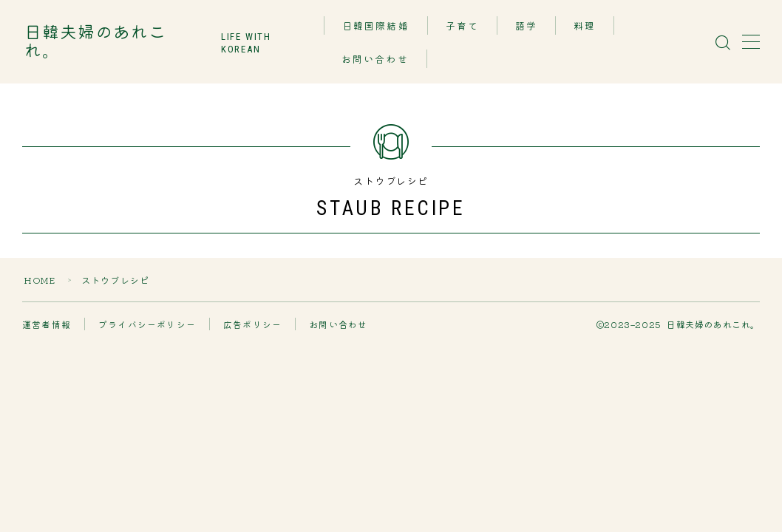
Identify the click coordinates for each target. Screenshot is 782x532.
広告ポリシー (252, 324)
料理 (585, 26)
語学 (527, 26)
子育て (463, 26)
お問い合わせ (376, 59)
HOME (40, 280)
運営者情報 (47, 324)
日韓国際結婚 (377, 26)
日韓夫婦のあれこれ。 (113, 42)
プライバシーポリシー (147, 324)
